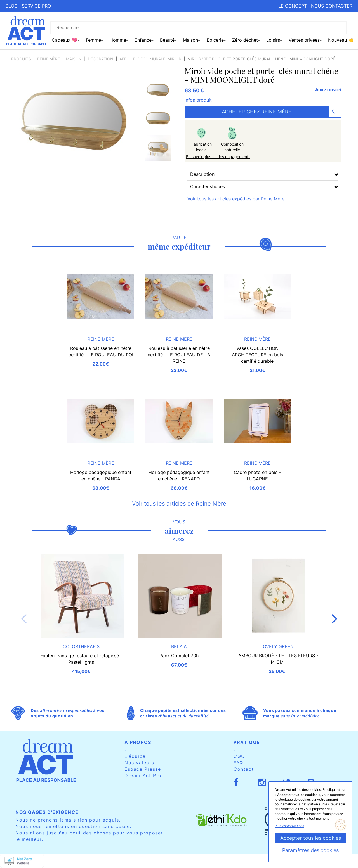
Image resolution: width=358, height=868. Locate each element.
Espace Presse (143, 769)
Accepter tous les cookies (311, 838)
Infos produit (198, 100)
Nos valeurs (139, 763)
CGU (239, 756)
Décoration (101, 59)
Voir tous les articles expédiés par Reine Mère (236, 199)
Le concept (293, 6)
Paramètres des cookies (310, 850)
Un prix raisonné (328, 89)
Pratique (247, 742)
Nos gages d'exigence (47, 812)
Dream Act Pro (143, 775)
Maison (74, 59)
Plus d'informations (289, 826)
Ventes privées (304, 40)
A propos (138, 742)
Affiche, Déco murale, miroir (150, 59)
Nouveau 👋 (341, 40)
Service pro (36, 6)
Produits (21, 59)
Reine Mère (49, 59)
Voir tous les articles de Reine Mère (179, 504)
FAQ (238, 763)
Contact (244, 769)
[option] (158, 92)
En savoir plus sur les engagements (218, 157)
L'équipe (135, 756)
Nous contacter (332, 6)
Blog (12, 6)
